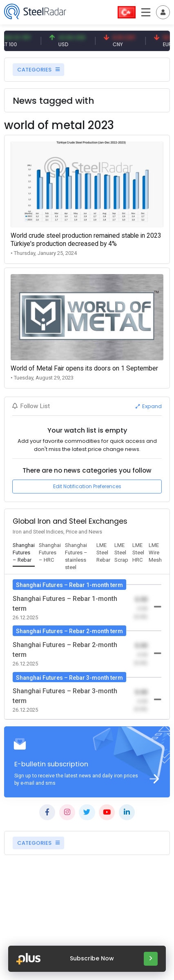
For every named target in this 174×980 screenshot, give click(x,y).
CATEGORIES (38, 70)
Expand (149, 406)
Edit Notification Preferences (87, 486)
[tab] (24, 553)
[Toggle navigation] (163, 12)
